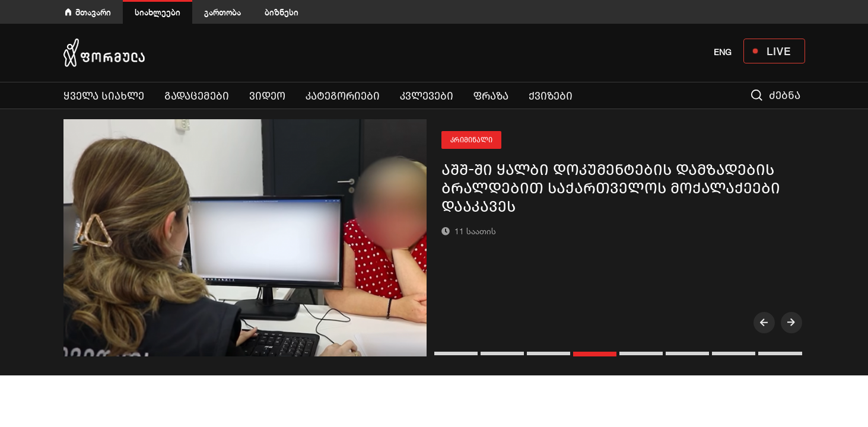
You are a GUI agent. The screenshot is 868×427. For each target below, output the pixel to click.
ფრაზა (491, 96)
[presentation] (764, 323)
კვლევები (427, 96)
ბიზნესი (282, 12)
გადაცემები (197, 96)
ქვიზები (551, 96)
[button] (457, 353)
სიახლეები (158, 12)
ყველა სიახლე (104, 96)
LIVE (779, 51)
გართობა (222, 12)
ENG (723, 52)
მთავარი (93, 12)
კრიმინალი (471, 140)
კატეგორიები (343, 96)
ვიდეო (267, 96)
